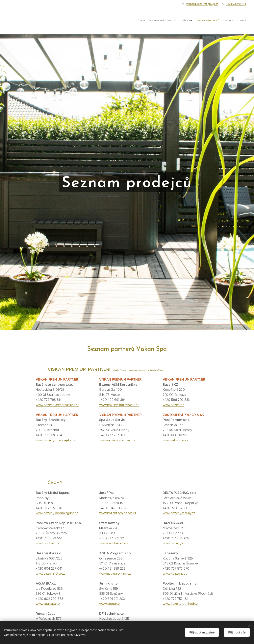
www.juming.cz (110, 604)
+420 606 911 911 (236, 4)
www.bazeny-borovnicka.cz (119, 405)
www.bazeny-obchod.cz (180, 604)
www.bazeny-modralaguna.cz (57, 513)
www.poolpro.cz (48, 543)
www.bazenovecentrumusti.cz (58, 405)
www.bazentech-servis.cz (118, 513)
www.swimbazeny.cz (114, 543)
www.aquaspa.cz (48, 604)
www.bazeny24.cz (176, 543)
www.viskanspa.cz (176, 440)
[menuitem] (221, 21)
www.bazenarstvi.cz (50, 574)
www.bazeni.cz (173, 405)
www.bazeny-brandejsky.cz (55, 440)
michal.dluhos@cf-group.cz (202, 4)
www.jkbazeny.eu (175, 574)
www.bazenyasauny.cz (179, 513)
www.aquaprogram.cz (115, 574)
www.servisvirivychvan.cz (117, 440)
